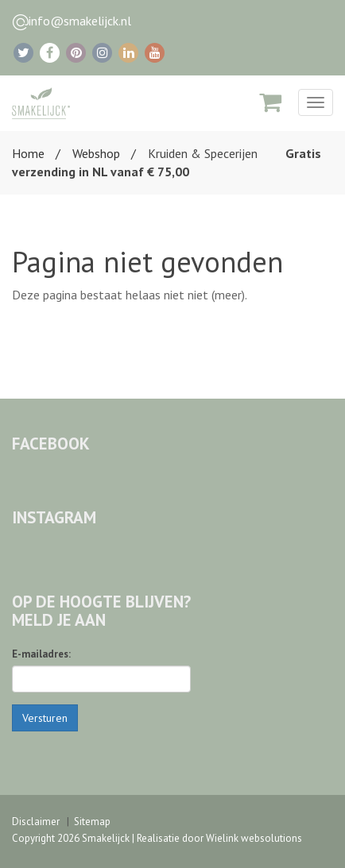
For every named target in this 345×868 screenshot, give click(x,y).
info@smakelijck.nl (80, 21)
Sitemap (92, 822)
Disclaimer (36, 822)
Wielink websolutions (254, 838)
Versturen (45, 718)
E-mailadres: (41, 654)
